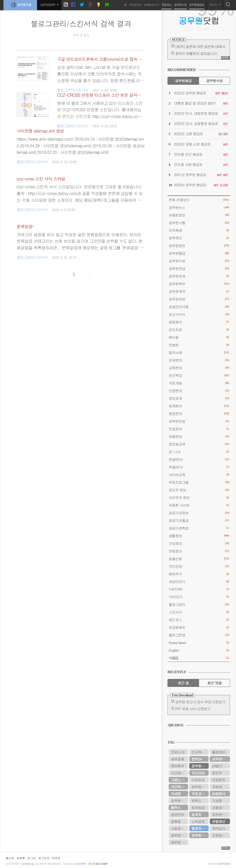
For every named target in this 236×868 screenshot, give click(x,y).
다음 (87, 274)
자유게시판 (135, 5)
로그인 (32, 858)
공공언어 (177, 814)
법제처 (196, 814)
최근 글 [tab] (183, 683)
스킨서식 (199, 612)
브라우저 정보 (199, 498)
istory (81, 864)
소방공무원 (179, 828)
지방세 (217, 787)
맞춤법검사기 (152, 5)
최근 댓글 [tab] (214, 683)
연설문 (199, 345)
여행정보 (199, 436)
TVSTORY (199, 589)
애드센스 (199, 620)
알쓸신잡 (199, 559)
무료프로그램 (199, 482)
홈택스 (176, 808)
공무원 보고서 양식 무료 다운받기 (200, 702)
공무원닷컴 (20, 5)
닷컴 (199, 21)
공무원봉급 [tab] (183, 81)
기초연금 (198, 780)
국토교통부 (200, 794)
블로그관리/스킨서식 (32, 162)
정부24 (196, 759)
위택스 (196, 801)
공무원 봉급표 (179, 842)
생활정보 (199, 536)
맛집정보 (199, 429)
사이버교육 (199, 475)
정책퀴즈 (199, 238)
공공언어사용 (199, 307)
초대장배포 (199, 627)
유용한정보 (199, 215)
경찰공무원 (220, 808)
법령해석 (199, 322)
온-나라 (199, 452)
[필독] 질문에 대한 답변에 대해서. (201, 46)
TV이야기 (199, 597)
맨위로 (56, 858)
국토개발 (199, 383)
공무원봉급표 (197, 5)
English (199, 650)
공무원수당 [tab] (214, 81)
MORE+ (225, 58)
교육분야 (199, 368)
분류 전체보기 (199, 200)
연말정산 (167, 5)
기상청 (217, 801)
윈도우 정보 (199, 490)
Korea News (199, 643)
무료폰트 (219, 780)
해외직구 (199, 574)
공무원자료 (199, 299)
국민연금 (199, 566)
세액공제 (177, 759)
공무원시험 (199, 223)
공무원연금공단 (200, 835)
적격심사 (219, 828)
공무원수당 (180, 5)
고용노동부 (179, 780)
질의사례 (199, 352)
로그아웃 (44, 858)
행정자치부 (200, 828)
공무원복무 (199, 284)
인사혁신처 (200, 752)
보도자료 (199, 330)
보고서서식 (199, 314)
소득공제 (198, 821)
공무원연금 (199, 268)
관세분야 (199, 360)
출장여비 (219, 752)
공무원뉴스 (199, 207)
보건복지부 (179, 787)
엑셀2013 (199, 467)
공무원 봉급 (179, 835)
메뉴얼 (199, 337)
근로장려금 (220, 835)
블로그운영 (199, 635)
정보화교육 (199, 444)
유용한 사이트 (199, 505)
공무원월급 (199, 253)
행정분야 (199, 414)
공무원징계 (199, 276)
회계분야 (199, 406)
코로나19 (177, 752)
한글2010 (199, 459)
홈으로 (10, 858)
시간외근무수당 (179, 773)
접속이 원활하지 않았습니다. (196, 53)
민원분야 (199, 391)
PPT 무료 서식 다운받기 (193, 709)
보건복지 (199, 375)
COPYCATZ (224, 864)
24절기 (217, 766)
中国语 (199, 658)
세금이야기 (199, 581)
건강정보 (199, 543)
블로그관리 (199, 604)
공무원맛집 (199, 421)
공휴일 (176, 821)
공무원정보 (199, 246)
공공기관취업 (199, 528)
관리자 (215, 5)
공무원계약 (199, 291)
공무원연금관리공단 (200, 787)
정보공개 (199, 398)
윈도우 (217, 773)
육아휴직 (177, 766)
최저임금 (198, 808)
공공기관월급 (199, 520)
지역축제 (199, 230)
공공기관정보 (199, 513)
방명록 (21, 858)
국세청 (176, 794)
